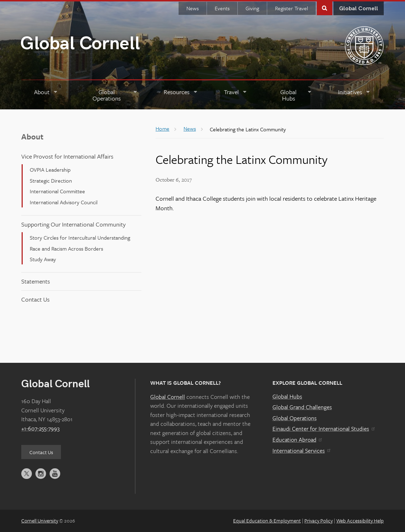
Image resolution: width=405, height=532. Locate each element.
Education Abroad (297, 440)
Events (222, 8)
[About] (46, 95)
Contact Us (35, 299)
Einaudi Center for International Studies (324, 429)
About (32, 136)
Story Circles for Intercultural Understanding (80, 238)
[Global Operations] (111, 95)
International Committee (57, 191)
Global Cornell (80, 44)
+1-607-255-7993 (40, 428)
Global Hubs (287, 396)
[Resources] (181, 95)
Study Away (43, 259)
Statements (36, 281)
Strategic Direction (51, 181)
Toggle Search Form (325, 8)
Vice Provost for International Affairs (67, 156)
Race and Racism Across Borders (66, 248)
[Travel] (236, 95)
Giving (252, 8)
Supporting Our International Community (74, 224)
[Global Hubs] (293, 95)
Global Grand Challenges (302, 407)
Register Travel (291, 8)
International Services (301, 450)
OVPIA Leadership (50, 170)
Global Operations (295, 418)
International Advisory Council (64, 202)
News (193, 8)
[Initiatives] (354, 95)
